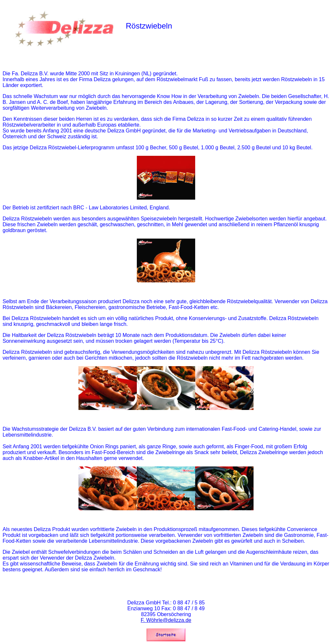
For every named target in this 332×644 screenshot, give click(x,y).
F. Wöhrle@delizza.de (166, 620)
